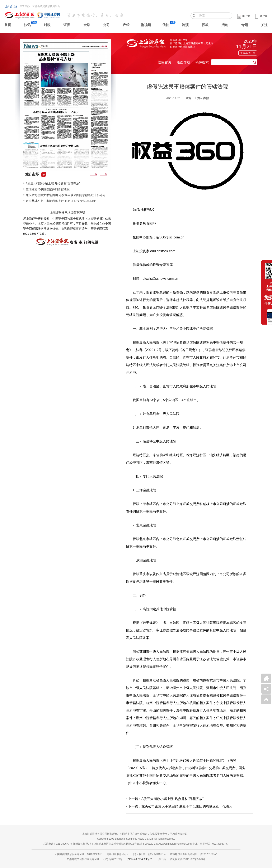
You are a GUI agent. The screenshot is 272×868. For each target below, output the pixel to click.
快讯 (27, 25)
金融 (87, 25)
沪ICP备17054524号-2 (139, 859)
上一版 (93, 174)
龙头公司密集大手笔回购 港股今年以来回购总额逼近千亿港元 (66, 195)
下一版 (104, 174)
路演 (185, 25)
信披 (166, 25)
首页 (8, 25)
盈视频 (146, 25)
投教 (205, 25)
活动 (225, 25)
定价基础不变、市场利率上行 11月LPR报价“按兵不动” (61, 201)
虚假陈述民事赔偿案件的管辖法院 (48, 189)
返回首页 (165, 62)
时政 (47, 25)
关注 (264, 25)
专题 (245, 25)
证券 (67, 25)
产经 (126, 25)
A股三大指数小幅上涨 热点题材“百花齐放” (53, 183)
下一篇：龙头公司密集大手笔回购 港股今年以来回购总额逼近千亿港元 (180, 806)
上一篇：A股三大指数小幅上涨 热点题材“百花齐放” (166, 799)
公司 (106, 25)
